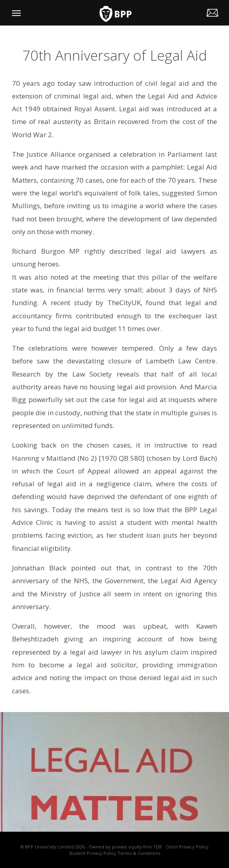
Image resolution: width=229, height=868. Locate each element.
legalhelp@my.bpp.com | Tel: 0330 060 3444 (213, 11)
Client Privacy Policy (187, 847)
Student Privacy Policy (93, 853)
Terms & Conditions (139, 853)
